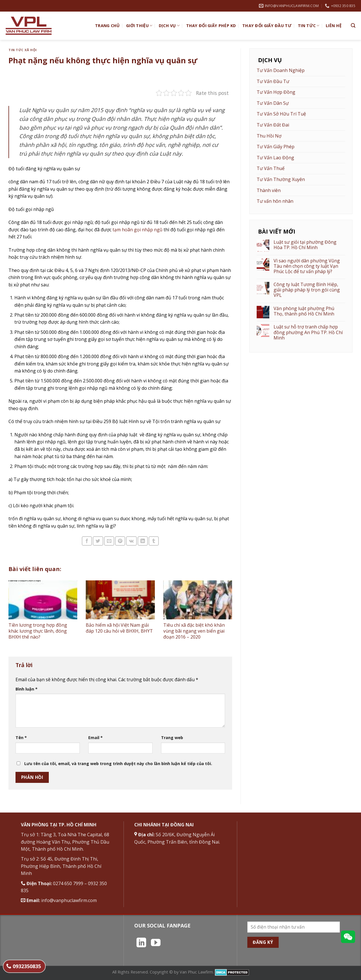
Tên (21, 738)
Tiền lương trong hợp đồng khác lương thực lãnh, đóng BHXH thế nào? (38, 631)
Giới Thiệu (139, 26)
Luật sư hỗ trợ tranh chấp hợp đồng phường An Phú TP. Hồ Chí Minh (308, 332)
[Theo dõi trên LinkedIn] (141, 943)
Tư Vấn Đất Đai (273, 125)
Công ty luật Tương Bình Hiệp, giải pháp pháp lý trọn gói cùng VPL (307, 290)
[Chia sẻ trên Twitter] (98, 541)
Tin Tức (309, 26)
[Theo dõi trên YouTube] (156, 943)
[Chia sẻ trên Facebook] (87, 541)
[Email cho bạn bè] (109, 541)
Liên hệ (334, 26)
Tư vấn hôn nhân (275, 201)
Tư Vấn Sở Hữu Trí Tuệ (281, 114)
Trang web (172, 738)
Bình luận (27, 689)
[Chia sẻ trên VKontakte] (131, 541)
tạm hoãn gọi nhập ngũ (137, 230)
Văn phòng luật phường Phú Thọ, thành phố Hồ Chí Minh (304, 311)
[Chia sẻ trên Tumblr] (154, 541)
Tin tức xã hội (23, 50)
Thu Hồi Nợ (269, 136)
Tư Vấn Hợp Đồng (276, 92)
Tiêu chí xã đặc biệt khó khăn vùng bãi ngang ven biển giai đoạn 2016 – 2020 (194, 631)
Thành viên (269, 190)
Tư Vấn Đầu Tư (273, 81)
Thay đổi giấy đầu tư (267, 26)
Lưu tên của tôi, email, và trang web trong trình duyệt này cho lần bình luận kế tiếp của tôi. (118, 764)
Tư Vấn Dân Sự (273, 103)
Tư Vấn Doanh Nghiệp (281, 70)
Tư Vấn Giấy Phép (276, 147)
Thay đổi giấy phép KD (211, 26)
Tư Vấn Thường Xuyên (281, 179)
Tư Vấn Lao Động (275, 158)
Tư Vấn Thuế (271, 168)
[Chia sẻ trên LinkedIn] (143, 541)
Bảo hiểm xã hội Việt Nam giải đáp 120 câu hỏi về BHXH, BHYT (119, 628)
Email (95, 738)
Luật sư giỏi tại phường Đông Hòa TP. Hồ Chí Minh (305, 245)
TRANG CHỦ (107, 26)
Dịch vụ (169, 26)
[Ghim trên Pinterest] (120, 541)
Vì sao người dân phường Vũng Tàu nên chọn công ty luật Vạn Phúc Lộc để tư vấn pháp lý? (307, 266)
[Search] (353, 26)
